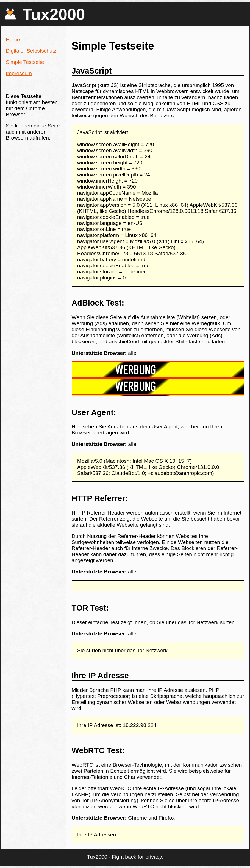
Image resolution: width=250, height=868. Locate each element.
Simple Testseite (25, 62)
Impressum (19, 73)
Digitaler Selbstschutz (31, 51)
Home (13, 40)
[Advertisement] (89, 379)
